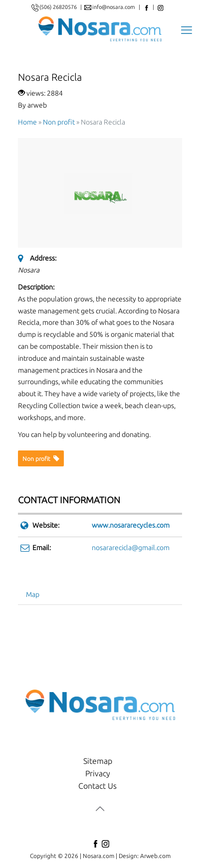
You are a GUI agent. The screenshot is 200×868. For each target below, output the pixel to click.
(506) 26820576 (58, 7)
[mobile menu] (187, 29)
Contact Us (98, 786)
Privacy (98, 773)
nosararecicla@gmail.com (131, 548)
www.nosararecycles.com (131, 525)
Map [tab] (33, 594)
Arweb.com (155, 856)
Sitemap (98, 761)
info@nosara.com (114, 7)
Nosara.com (99, 856)
